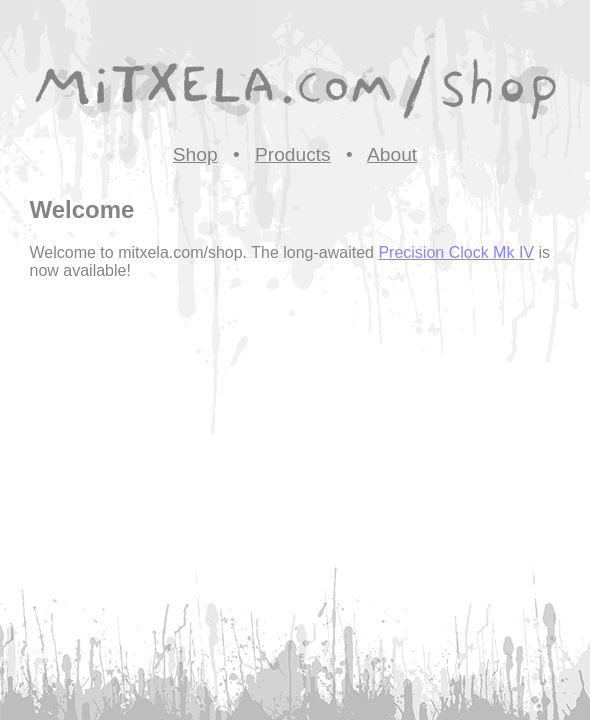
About (392, 154)
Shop (195, 154)
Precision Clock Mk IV (456, 252)
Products (293, 154)
